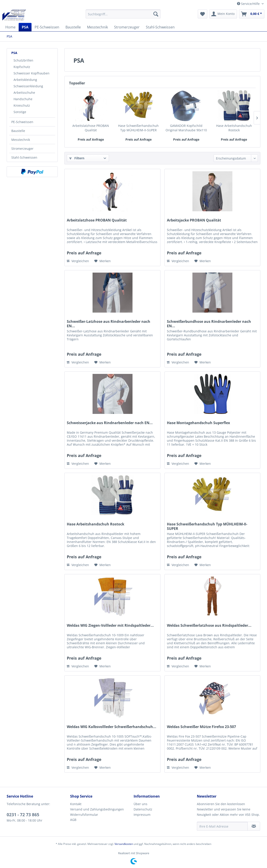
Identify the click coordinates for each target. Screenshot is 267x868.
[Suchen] (156, 14)
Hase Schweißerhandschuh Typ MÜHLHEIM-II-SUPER (138, 128)
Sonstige (20, 112)
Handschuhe (23, 99)
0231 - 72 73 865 (23, 815)
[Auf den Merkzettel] (103, 261)
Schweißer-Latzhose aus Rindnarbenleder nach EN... (109, 324)
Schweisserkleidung (28, 86)
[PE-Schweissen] (47, 27)
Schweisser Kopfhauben (32, 73)
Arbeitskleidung (25, 80)
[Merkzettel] (203, 14)
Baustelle (18, 131)
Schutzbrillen (23, 60)
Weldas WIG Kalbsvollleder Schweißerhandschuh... (112, 727)
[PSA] (25, 27)
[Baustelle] (73, 27)
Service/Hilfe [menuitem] (249, 4)
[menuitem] (123, 14)
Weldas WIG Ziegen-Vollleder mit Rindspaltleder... (110, 626)
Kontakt (76, 804)
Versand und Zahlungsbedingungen (97, 809)
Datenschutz (143, 809)
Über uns (140, 804)
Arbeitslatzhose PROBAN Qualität (91, 128)
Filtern (77, 158)
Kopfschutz (22, 67)
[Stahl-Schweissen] (160, 27)
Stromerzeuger (22, 149)
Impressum (142, 815)
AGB (73, 820)
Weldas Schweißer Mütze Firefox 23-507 (201, 727)
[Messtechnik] (97, 27)
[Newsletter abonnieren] (254, 826)
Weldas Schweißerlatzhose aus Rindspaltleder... (209, 626)
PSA (14, 53)
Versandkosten (124, 844)
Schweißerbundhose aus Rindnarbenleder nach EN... (209, 324)
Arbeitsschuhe (24, 93)
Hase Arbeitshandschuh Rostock (234, 128)
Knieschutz (22, 105)
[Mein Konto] (223, 14)
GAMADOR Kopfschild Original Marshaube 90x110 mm (186, 128)
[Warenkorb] (252, 14)
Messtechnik (21, 140)
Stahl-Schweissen (24, 157)
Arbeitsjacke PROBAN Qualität (194, 220)
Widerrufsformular (84, 815)
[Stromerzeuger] (127, 27)
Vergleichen (78, 261)
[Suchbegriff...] (123, 14)
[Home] (10, 27)
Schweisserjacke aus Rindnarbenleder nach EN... (110, 423)
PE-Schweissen (22, 122)
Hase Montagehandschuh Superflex (198, 423)
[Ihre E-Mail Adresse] (222, 826)
